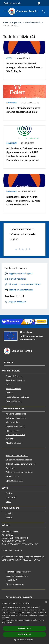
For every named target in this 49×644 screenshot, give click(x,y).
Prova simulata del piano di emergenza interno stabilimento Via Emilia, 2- (24, 67)
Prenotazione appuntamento (19, 572)
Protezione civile (33, 22)
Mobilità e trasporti (15, 443)
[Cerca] (44, 11)
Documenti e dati (14, 401)
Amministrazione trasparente (19, 597)
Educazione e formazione (17, 455)
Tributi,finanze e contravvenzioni (21, 464)
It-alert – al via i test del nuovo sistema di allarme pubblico (23, 110)
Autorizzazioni (12, 476)
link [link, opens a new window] (11, 623)
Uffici (8, 384)
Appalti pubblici (13, 430)
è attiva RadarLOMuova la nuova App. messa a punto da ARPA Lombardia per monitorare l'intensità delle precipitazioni (24, 154)
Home (6, 22)
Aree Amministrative (15, 380)
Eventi (9, 517)
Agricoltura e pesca (15, 480)
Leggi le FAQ (11, 580)
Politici (9, 393)
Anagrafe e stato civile (16, 414)
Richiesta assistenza (15, 584)
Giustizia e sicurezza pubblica (19, 460)
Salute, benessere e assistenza (20, 472)
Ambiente (10, 468)
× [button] (46, 602)
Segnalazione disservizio (17, 576)
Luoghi (9, 513)
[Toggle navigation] (5, 11)
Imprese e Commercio (16, 426)
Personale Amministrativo (18, 397)
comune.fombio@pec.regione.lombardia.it (25, 557)
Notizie (9, 493)
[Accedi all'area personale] (39, 3)
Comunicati (11, 103)
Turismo (10, 439)
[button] (25, 640)
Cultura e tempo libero (16, 418)
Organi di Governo (14, 376)
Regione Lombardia (12, 3)
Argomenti (17, 22)
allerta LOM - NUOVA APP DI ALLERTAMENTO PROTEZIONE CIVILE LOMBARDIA (23, 201)
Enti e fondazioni (13, 389)
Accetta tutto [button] (24, 628)
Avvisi (9, 58)
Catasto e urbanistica (15, 435)
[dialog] (24, 622)
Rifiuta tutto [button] (24, 634)
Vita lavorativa (12, 422)
